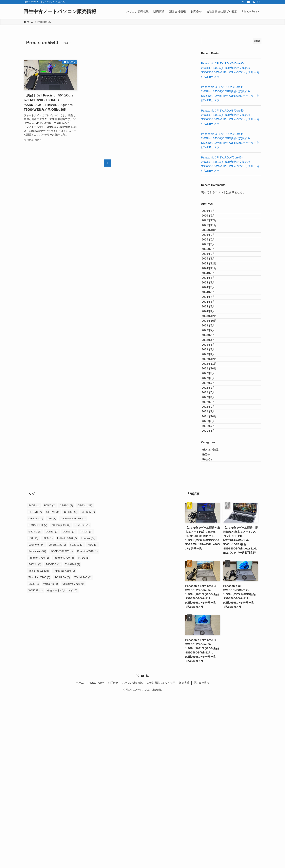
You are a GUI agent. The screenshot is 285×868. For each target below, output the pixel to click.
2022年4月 (212, 534)
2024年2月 (212, 377)
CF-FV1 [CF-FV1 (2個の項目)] (66, 678)
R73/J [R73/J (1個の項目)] (84, 731)
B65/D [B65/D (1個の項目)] (50, 678)
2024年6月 (212, 344)
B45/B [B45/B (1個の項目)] (34, 678)
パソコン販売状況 (132, 856)
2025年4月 (212, 270)
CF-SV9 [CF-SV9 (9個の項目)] (53, 685)
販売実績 (184, 856)
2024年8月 (212, 328)
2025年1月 (212, 295)
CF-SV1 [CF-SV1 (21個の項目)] (85, 678)
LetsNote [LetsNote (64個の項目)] (36, 718)
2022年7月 (212, 509)
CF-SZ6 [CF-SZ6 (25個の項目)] (36, 691)
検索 (257, 41)
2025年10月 (213, 245)
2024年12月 (213, 303)
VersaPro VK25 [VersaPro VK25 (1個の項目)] (73, 757)
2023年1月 (212, 460)
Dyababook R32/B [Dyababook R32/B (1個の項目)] (73, 691)
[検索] (259, 2)
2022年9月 (212, 493)
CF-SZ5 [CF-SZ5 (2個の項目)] (88, 685)
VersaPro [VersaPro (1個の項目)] (51, 757)
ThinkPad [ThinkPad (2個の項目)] (73, 737)
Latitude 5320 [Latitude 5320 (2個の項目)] (67, 711)
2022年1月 (212, 559)
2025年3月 (212, 279)
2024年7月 (212, 336)
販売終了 (212, 630)
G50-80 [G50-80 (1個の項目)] (35, 704)
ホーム (80, 856)
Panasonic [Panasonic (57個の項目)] (37, 724)
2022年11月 (213, 476)
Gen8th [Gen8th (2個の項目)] (52, 704)
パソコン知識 (214, 614)
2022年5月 (212, 526)
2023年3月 (212, 443)
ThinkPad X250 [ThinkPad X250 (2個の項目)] (64, 744)
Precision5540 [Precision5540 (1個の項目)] (87, 724)
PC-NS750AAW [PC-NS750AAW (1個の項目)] (62, 724)
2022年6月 (212, 517)
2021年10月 (213, 567)
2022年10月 (213, 484)
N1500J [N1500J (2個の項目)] (77, 718)
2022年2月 (212, 550)
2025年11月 (213, 237)
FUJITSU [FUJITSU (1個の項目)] (82, 698)
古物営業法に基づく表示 (161, 856)
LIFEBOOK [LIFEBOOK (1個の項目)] (57, 718)
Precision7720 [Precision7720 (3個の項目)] (64, 731)
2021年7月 (212, 583)
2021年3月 (212, 591)
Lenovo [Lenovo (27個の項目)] (88, 711)
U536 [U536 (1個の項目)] (34, 757)
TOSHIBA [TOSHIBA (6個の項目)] (62, 750)
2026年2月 (212, 221)
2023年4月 (212, 435)
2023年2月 (212, 451)
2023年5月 (212, 427)
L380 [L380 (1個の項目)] (33, 711)
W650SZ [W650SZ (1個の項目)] (36, 763)
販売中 (210, 622)
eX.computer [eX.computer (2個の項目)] (61, 698)
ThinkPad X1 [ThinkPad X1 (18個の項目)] (39, 744)
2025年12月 (213, 229)
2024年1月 (212, 385)
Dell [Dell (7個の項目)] (52, 691)
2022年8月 (212, 501)
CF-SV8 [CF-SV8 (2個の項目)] (35, 685)
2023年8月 (212, 410)
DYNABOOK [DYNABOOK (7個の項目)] (38, 698)
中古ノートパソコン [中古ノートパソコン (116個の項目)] (62, 763)
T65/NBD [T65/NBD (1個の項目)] (53, 737)
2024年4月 (212, 361)
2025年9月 (212, 254)
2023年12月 (213, 394)
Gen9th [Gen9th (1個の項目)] (69, 704)
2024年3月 (212, 369)
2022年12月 (213, 468)
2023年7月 (212, 419)
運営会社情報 (201, 856)
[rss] (254, 2)
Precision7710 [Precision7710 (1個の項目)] (39, 731)
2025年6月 (212, 262)
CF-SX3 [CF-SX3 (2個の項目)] (71, 685)
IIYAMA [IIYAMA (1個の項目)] (86, 704)
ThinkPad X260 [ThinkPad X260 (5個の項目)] (39, 750)
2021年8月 (212, 575)
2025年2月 (212, 287)
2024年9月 (212, 320)
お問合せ (113, 856)
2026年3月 (212, 213)
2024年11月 (213, 311)
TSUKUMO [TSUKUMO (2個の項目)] (83, 750)
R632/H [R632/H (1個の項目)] (35, 737)
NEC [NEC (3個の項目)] (93, 718)
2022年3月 (212, 542)
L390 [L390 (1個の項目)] (48, 711)
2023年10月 (213, 402)
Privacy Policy (96, 856)
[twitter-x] (243, 2)
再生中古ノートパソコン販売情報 (60, 11)
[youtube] (248, 2)
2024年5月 (212, 353)
